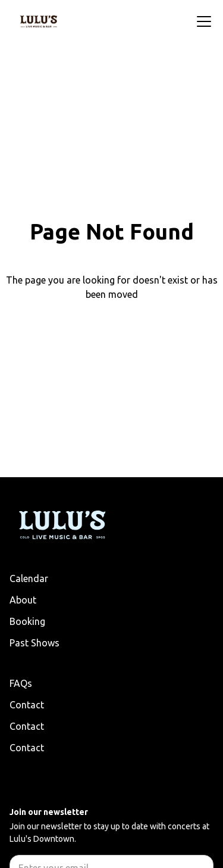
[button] (202, 21)
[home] (39, 21)
